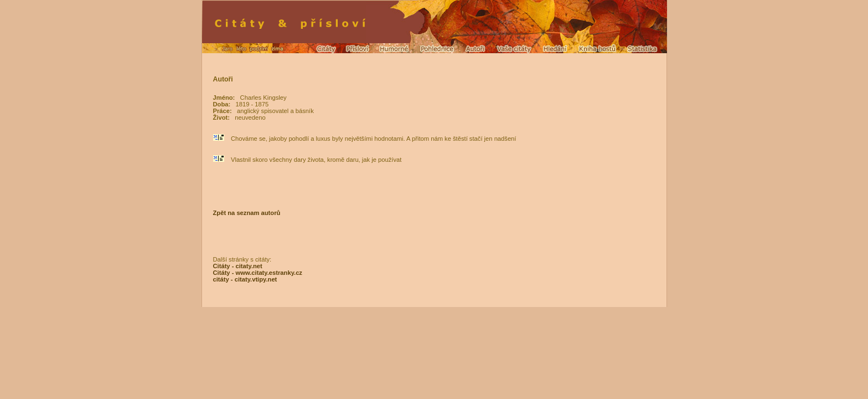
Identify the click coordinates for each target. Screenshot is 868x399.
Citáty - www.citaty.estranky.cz (258, 273)
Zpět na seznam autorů (247, 213)
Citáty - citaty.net (238, 266)
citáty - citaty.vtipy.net (245, 279)
